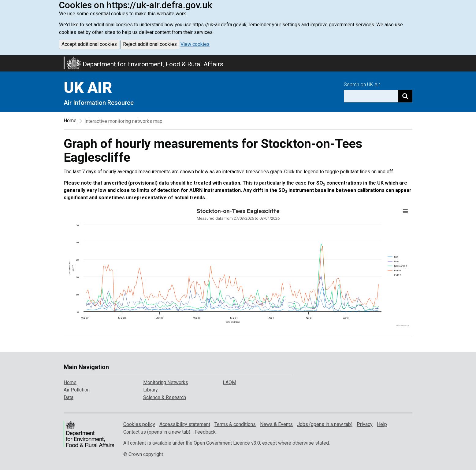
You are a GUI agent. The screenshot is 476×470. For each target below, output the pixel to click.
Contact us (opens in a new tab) (157, 432)
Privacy (365, 424)
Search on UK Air (362, 84)
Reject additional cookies (150, 44)
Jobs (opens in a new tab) (325, 424)
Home (70, 121)
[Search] (405, 96)
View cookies (195, 44)
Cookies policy (139, 424)
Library (151, 390)
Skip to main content (4, 59)
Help (382, 424)
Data (69, 397)
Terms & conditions (235, 424)
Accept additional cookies (89, 44)
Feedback (205, 432)
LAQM (229, 382)
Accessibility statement (185, 424)
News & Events (276, 424)
